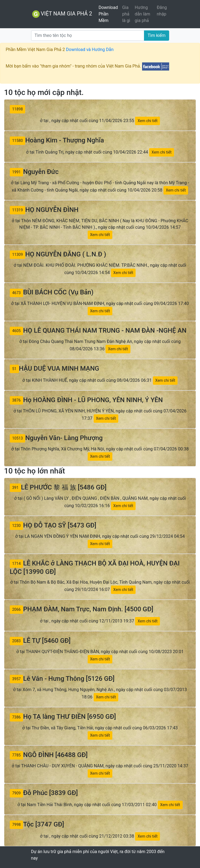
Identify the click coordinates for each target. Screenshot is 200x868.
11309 (17, 255)
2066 (16, 609)
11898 (17, 109)
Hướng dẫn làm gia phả (142, 14)
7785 (16, 755)
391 (15, 488)
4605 (16, 331)
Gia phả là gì (126, 14)
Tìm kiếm (156, 35)
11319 (17, 210)
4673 (16, 293)
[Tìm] (88, 36)
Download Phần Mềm (108, 14)
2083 (16, 641)
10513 (17, 438)
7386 (16, 717)
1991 (16, 172)
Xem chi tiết (147, 121)
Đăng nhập (162, 11)
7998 (16, 825)
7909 (16, 793)
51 (14, 369)
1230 (16, 526)
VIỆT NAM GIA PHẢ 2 (62, 14)
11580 (17, 141)
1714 (16, 564)
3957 (16, 679)
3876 (16, 400)
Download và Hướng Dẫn (90, 50)
